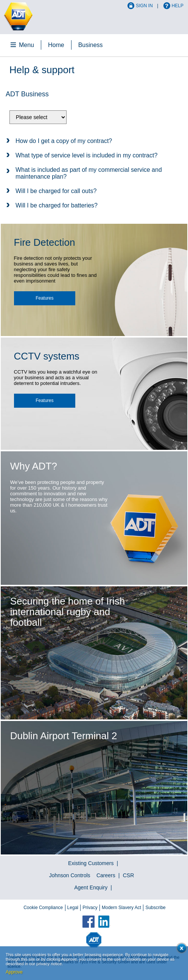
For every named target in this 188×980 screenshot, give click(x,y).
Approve (14, 972)
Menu (26, 45)
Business (91, 45)
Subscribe (155, 908)
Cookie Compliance (43, 908)
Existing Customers (91, 863)
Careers (106, 875)
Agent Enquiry (91, 887)
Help (178, 6)
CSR (129, 875)
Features (44, 298)
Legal (73, 908)
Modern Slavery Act (121, 908)
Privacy (90, 908)
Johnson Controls (70, 875)
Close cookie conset (180, 949)
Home (56, 45)
